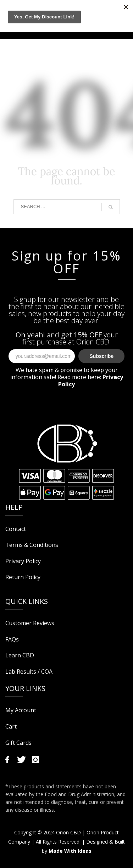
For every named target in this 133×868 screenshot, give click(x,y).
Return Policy (23, 577)
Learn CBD (20, 655)
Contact (16, 529)
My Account (21, 710)
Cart (11, 726)
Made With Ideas (70, 851)
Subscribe (102, 356)
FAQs (12, 639)
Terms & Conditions (32, 545)
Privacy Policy (23, 561)
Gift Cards (18, 743)
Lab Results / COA (29, 672)
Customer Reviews (30, 623)
